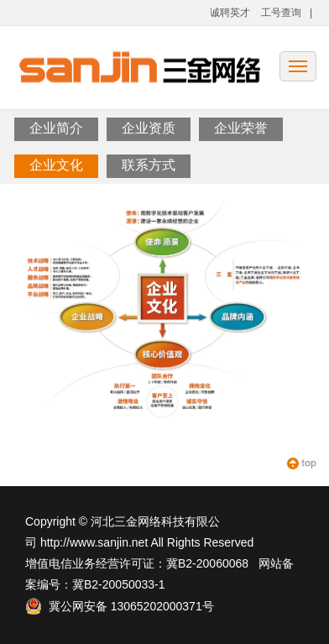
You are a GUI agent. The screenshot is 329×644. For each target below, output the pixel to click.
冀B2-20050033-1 (119, 584)
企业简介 (56, 128)
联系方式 (149, 165)
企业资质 (149, 128)
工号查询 (281, 13)
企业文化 (56, 165)
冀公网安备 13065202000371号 (120, 606)
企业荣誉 (241, 128)
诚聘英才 (230, 13)
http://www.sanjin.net (94, 542)
